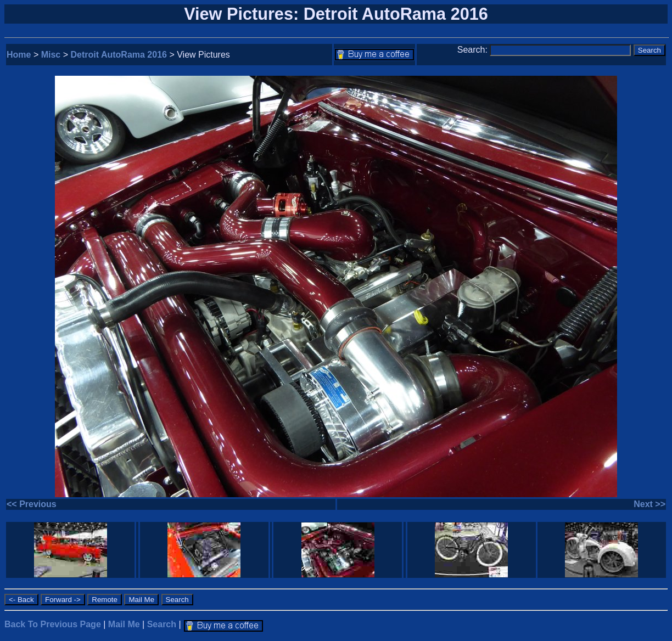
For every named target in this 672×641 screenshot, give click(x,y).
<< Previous (32, 504)
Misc (51, 55)
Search (162, 624)
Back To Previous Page (53, 624)
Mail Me (124, 624)
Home (19, 55)
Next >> (649, 504)
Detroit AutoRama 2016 (119, 55)
